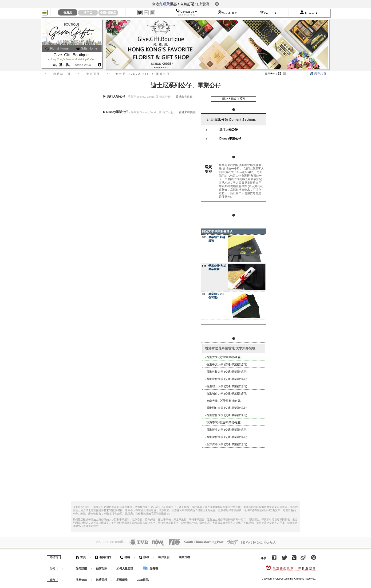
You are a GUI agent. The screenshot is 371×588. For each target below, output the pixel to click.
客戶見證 (164, 556)
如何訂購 (81, 567)
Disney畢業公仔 (230, 139)
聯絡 (125, 556)
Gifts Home (87, 48)
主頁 (81, 556)
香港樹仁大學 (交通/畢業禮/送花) (227, 408)
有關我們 (103, 556)
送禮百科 (102, 579)
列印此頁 (318, 73)
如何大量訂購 (125, 567)
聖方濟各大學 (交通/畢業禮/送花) (227, 444)
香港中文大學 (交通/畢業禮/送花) (227, 364)
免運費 (164, 4)
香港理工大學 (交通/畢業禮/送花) (227, 386)
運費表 (150, 567)
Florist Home (57, 48)
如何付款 (102, 567)
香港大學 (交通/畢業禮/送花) (224, 357)
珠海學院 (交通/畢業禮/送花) (224, 422)
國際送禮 (184, 556)
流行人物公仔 (229, 130)
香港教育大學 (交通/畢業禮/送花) (227, 415)
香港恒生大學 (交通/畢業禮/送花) (227, 430)
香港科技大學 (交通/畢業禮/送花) (227, 372)
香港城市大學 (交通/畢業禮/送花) (227, 394)
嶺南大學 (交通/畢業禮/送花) (224, 401)
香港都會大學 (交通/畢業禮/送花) (227, 437)
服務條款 (81, 579)
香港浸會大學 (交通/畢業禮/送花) (227, 379)
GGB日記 (143, 579)
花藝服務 (122, 579)
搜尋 (144, 556)
